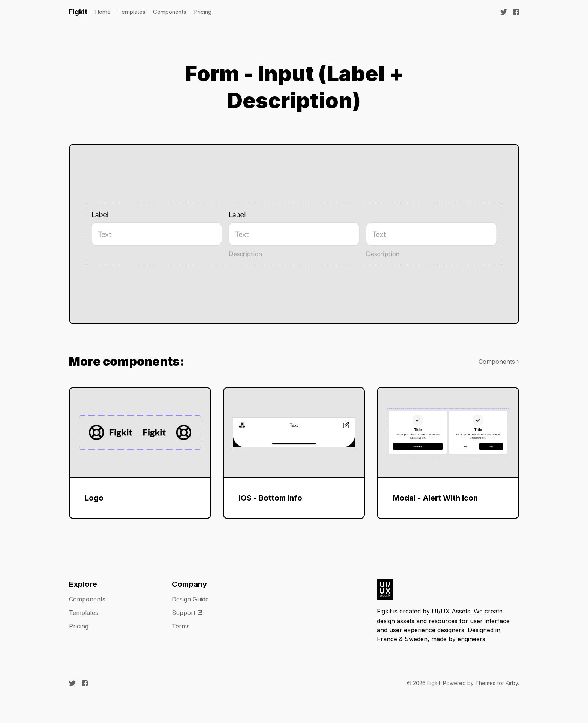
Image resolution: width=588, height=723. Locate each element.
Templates (132, 12)
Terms (181, 626)
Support (187, 613)
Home (103, 12)
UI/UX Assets (451, 611)
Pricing (203, 12)
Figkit (78, 12)
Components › (499, 361)
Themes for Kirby (496, 683)
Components (170, 12)
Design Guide (190, 599)
